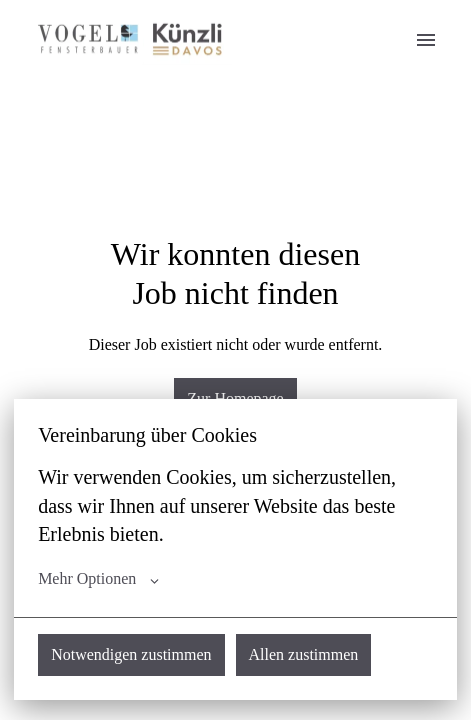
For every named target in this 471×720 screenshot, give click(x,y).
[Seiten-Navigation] (426, 40)
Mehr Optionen (98, 579)
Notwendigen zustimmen (131, 654)
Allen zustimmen (304, 654)
